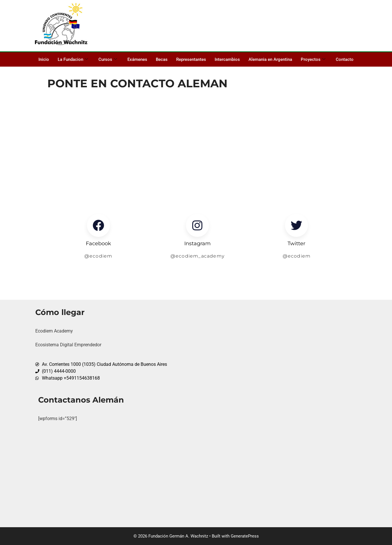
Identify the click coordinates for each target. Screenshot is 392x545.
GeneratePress (245, 536)
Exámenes (137, 59)
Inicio (44, 59)
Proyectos (313, 59)
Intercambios (227, 59)
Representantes (191, 59)
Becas (162, 59)
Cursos (108, 59)
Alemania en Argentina (270, 59)
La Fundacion (73, 59)
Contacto (345, 59)
